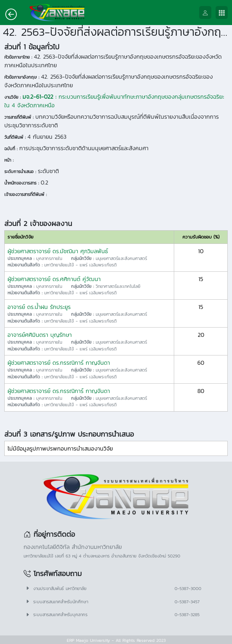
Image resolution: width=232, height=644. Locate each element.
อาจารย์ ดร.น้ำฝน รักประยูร (39, 307)
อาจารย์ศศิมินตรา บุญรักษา (40, 335)
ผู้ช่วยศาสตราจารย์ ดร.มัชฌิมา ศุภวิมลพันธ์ (58, 251)
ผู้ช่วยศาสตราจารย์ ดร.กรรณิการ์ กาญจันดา (59, 363)
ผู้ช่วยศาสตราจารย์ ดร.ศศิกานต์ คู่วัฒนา (54, 279)
